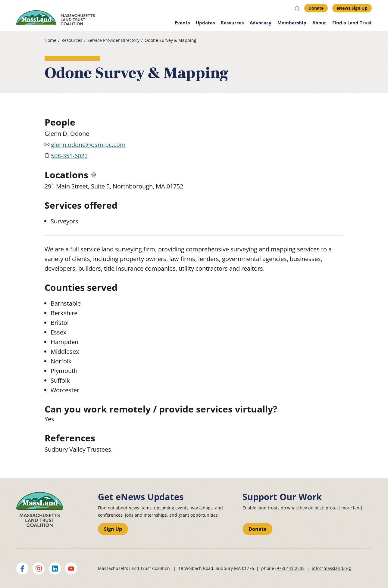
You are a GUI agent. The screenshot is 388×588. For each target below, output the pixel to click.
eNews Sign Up (352, 8)
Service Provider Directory (113, 40)
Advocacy (261, 23)
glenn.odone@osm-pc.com (88, 145)
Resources (232, 23)
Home (50, 40)
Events (182, 23)
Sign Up (113, 529)
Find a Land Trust (352, 23)
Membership (292, 23)
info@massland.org (331, 568)
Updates (205, 23)
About (319, 23)
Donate (316, 8)
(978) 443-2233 (290, 568)
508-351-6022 (69, 156)
